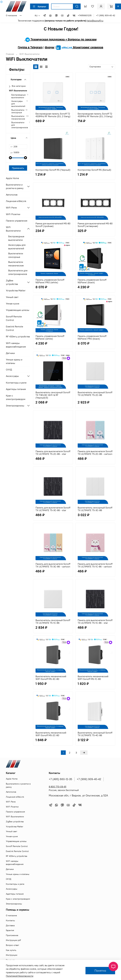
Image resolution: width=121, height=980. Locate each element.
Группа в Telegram (30, 47)
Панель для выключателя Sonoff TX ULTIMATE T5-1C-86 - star (95, 621)
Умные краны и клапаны (14, 361)
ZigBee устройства (12, 282)
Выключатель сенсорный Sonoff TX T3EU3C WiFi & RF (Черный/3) (53, 395)
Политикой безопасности (20, 976)
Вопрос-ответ (12, 945)
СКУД (9, 370)
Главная (10, 54)
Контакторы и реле (16, 383)
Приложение (12, 935)
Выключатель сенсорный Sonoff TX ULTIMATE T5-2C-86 (95, 394)
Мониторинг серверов (80, 47)
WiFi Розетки (13, 214)
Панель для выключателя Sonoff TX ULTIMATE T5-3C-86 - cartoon (53, 565)
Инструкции (12, 955)
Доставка (10, 925)
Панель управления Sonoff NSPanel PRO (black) (92, 337)
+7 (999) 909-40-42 (106, 15)
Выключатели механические (18, 117)
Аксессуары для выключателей (18, 104)
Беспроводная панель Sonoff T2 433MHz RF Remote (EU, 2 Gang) (53, 115)
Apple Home (12, 178)
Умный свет (12, 297)
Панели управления (17, 221)
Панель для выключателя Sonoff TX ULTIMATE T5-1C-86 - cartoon (95, 565)
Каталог (39, 6)
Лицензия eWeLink (16, 201)
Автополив (12, 195)
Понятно (100, 971)
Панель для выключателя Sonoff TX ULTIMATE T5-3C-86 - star (53, 509)
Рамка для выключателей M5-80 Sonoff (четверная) (95, 225)
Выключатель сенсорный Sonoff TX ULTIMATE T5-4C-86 (95, 734)
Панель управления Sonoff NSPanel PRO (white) (50, 281)
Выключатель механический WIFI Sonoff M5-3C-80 (51, 678)
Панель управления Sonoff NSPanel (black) (92, 281)
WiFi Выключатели (18, 91)
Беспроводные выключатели (18, 96)
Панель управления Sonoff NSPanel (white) (50, 337)
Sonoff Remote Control (14, 318)
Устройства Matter (16, 290)
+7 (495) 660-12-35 (60, 779)
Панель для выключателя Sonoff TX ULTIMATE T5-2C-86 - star (53, 453)
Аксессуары (12, 376)
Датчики (10, 353)
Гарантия (10, 930)
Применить (18, 168)
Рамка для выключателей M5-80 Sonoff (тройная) (53, 225)
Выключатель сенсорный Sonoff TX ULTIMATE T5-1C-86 (53, 621)
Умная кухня (13, 304)
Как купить (11, 950)
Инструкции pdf (13, 940)
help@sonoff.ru (95, 21)
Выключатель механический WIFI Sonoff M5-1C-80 (93, 678)
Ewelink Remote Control (15, 328)
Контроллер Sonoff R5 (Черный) (53, 170)
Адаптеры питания (16, 389)
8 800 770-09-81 (58, 787)
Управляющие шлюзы (18, 310)
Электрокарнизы (15, 406)
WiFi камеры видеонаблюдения (16, 345)
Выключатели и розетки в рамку (15, 186)
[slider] (10, 158)
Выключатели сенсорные (18, 111)
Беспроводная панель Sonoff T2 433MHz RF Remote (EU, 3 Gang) (95, 115)
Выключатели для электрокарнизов (20, 125)
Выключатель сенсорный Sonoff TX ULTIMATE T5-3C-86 (95, 509)
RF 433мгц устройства (18, 336)
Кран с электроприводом (16, 397)
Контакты (10, 920)
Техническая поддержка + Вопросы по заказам (61, 39)
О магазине (11, 15)
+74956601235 (85, 15)
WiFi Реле (11, 208)
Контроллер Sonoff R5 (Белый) (94, 170)
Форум (49, 47)
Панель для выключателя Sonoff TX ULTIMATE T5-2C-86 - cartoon (95, 453)
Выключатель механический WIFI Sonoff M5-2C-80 (51, 734)
